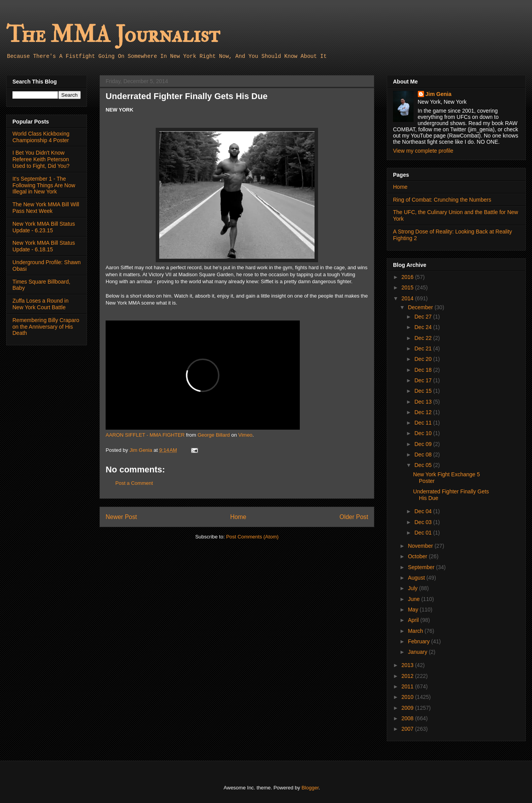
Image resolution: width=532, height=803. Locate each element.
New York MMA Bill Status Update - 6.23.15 (44, 227)
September (422, 567)
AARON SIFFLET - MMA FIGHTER (145, 435)
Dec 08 (424, 455)
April (414, 620)
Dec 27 (424, 317)
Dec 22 (424, 338)
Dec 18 (424, 370)
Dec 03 (424, 522)
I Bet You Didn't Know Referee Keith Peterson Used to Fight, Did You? (41, 159)
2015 (408, 287)
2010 (408, 697)
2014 (408, 298)
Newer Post (121, 517)
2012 (408, 676)
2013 (408, 665)
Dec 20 (424, 359)
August (417, 578)
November (421, 546)
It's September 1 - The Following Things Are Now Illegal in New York (44, 185)
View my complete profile (423, 151)
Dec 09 (424, 444)
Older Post (354, 517)
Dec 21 (424, 348)
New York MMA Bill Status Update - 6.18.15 (44, 246)
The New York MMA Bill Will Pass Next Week (46, 208)
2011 (408, 686)
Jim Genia (439, 94)
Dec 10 (424, 433)
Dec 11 (424, 423)
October (418, 556)
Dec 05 (424, 465)
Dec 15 (424, 391)
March (416, 631)
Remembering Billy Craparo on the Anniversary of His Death (46, 327)
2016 (408, 277)
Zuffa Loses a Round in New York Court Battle (41, 304)
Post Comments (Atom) (252, 537)
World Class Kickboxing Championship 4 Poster (41, 137)
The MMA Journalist (113, 35)
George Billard (214, 435)
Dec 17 (424, 380)
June (414, 599)
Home (238, 517)
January (418, 652)
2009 (408, 708)
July (413, 588)
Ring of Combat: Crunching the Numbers (442, 200)
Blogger (310, 788)
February (419, 641)
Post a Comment (134, 483)
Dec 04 (424, 511)
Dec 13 (424, 402)
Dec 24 (424, 327)
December (421, 307)
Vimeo (245, 435)
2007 (408, 729)
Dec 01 (424, 533)
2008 (408, 718)
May (414, 610)
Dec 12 (424, 412)
